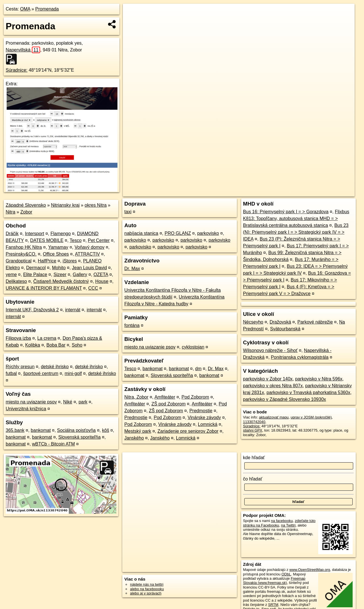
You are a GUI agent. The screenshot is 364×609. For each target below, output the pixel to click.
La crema (47, 338)
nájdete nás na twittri (147, 584)
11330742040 (254, 422)
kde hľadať (254, 458)
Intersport (35, 234)
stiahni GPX (253, 430)
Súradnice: (17, 70)
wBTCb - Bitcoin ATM (54, 444)
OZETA (101, 275)
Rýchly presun (20, 367)
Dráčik (12, 234)
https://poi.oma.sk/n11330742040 (328, 192)
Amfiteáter (165, 397)
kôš (106, 430)
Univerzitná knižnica (26, 409)
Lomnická (208, 424)
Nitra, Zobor (136, 397)
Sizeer (60, 275)
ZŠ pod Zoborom (168, 404)
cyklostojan (193, 347)
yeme (11, 275)
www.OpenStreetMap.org (310, 570)
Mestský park (138, 431)
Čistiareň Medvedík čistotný (61, 281)
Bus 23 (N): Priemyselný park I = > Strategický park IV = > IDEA (296, 232)
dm (198, 369)
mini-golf (73, 373)
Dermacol (36, 268)
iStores (70, 261)
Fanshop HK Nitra (24, 247)
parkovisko (208, 233)
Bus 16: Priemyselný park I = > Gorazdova (286, 212)
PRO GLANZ (178, 233)
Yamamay (58, 247)
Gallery (80, 275)
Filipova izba (18, 338)
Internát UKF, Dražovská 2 (32, 310)
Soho (77, 345)
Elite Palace (35, 275)
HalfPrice (47, 261)
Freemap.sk (284, 192)
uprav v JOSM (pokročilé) (311, 417)
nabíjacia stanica (141, 233)
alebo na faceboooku (147, 589)
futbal (11, 373)
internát (73, 310)
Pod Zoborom (195, 397)
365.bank (15, 430)
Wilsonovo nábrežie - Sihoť (270, 350)
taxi (128, 212)
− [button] (133, 22)
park (83, 402)
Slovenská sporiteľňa (79, 437)
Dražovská (280, 322)
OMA (25, 9)
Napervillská (23, 50)
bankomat (41, 430)
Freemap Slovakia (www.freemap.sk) (274, 581)
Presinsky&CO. (21, 254)
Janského (134, 438)
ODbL (286, 574)
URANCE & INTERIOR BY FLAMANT (44, 288)
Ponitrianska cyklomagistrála (300, 357)
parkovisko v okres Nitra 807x (273, 386)
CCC (93, 288)
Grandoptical (19, 261)
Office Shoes (56, 254)
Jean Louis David (89, 268)
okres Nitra (96, 205)
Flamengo (60, 234)
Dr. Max (132, 269)
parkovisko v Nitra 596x (319, 379)
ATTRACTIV (87, 254)
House (102, 281)
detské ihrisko (55, 367)
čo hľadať (253, 479)
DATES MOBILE (47, 240)
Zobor (26, 212)
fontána (132, 325)
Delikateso (16, 281)
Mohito (59, 268)
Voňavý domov (89, 247)
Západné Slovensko (26, 205)
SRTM (273, 605)
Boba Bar (56, 345)
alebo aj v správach (146, 593)
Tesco (76, 240)
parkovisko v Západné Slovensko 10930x (285, 399)
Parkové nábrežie (315, 322)
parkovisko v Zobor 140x (268, 379)
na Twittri (288, 525)
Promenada (47, 9)
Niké (68, 402)
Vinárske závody (204, 418)
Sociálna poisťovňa (76, 430)
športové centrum (41, 373)
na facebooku (282, 521)
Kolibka (33, 345)
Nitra (11, 212)
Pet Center (99, 240)
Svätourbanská (285, 329)
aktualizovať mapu (274, 417)
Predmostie (201, 411)
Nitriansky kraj (65, 205)
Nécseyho (253, 322)
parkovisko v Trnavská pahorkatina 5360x (308, 392)
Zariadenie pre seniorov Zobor (188, 431)
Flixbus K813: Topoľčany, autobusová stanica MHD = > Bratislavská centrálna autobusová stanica (296, 218)
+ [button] (133, 13)
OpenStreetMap (255, 192)
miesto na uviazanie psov (31, 402)
